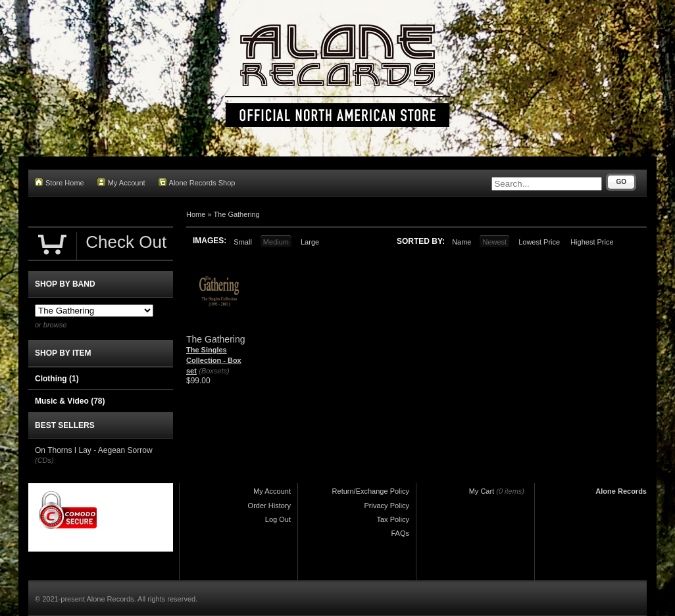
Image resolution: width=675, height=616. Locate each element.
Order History (269, 506)
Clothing (57, 379)
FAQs (400, 533)
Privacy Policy (387, 506)
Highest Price (592, 242)
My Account (121, 182)
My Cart (482, 491)
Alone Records (621, 491)
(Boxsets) (214, 371)
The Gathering (236, 214)
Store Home (60, 182)
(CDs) (44, 460)
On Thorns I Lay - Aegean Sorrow (94, 450)
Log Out (278, 519)
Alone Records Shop (197, 182)
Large (310, 242)
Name (462, 242)
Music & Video (70, 401)
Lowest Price (539, 242)
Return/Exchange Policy (371, 491)
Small (243, 242)
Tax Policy (393, 519)
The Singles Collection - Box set (214, 360)
